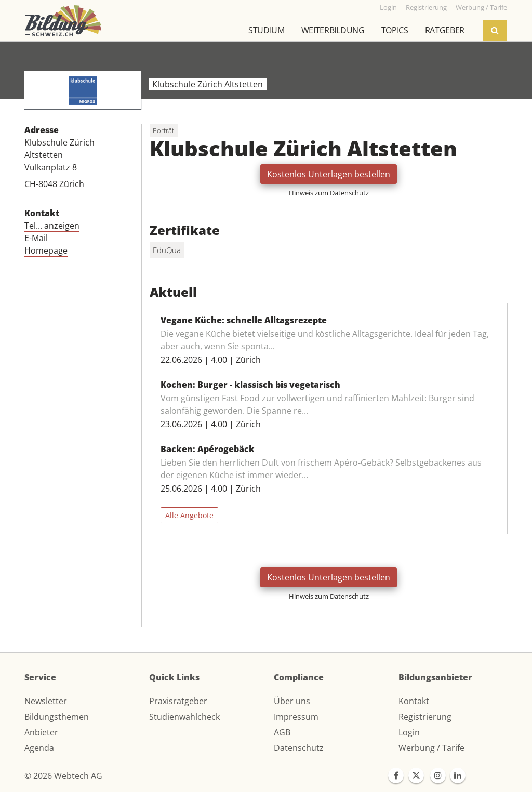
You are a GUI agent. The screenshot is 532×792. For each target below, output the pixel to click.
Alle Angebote (189, 515)
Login (409, 732)
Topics (395, 30)
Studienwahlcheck (184, 717)
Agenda (39, 748)
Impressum (296, 717)
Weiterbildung (333, 30)
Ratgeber (445, 30)
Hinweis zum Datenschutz (329, 193)
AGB (282, 732)
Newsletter (46, 701)
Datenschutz (299, 748)
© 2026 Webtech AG (63, 776)
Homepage (46, 250)
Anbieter (41, 732)
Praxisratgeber (178, 701)
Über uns (292, 701)
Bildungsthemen (57, 717)
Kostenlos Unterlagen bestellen (329, 174)
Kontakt (414, 701)
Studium (267, 30)
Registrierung (425, 717)
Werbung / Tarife (431, 748)
